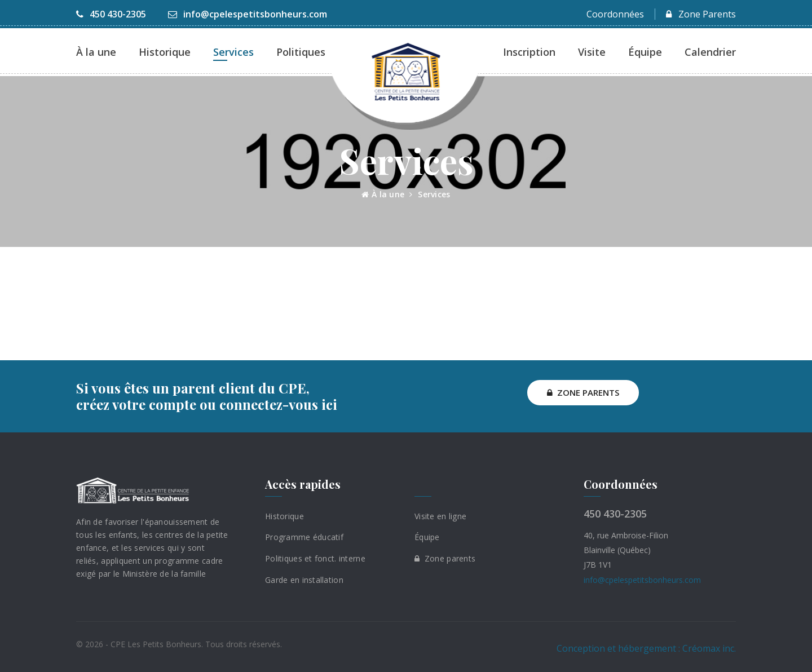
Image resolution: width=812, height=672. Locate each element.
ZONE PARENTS (583, 392)
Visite (592, 52)
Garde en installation (304, 580)
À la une (96, 52)
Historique (165, 52)
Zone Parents (701, 14)
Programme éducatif (304, 537)
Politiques (301, 52)
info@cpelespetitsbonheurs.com (248, 14)
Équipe (645, 52)
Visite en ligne (440, 516)
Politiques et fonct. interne (315, 558)
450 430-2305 (111, 14)
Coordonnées (615, 14)
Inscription (529, 52)
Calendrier (710, 52)
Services (233, 52)
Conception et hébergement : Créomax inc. (646, 648)
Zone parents (445, 558)
